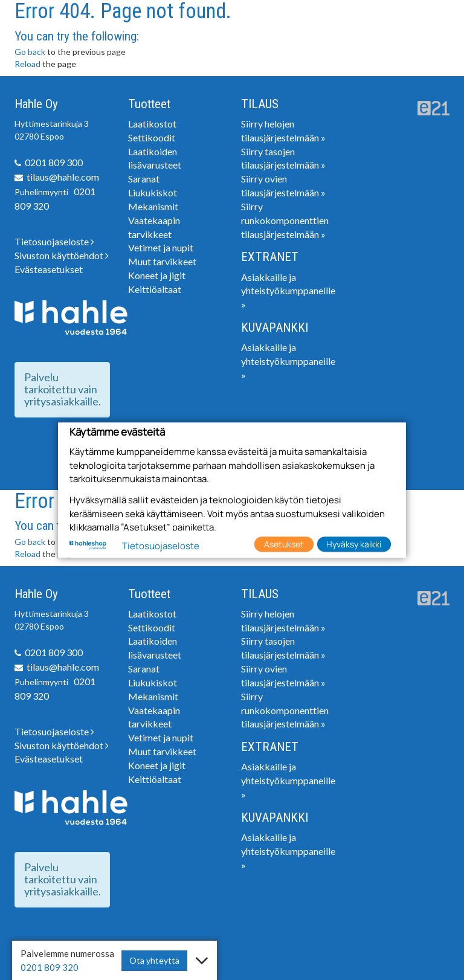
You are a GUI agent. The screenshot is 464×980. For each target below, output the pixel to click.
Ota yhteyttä (154, 960)
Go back (30, 52)
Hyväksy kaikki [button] (354, 544)
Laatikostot (152, 124)
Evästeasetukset (49, 269)
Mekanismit (153, 206)
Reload (27, 64)
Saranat (144, 179)
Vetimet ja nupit (161, 247)
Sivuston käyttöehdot (62, 255)
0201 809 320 (50, 967)
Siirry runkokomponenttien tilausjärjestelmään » (285, 220)
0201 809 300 (54, 162)
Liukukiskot (153, 192)
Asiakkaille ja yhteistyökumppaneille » (288, 291)
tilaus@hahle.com (63, 177)
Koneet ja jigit (157, 275)
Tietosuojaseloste (54, 241)
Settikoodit (152, 137)
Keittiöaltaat (155, 289)
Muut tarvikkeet (162, 261)
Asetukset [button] (284, 544)
